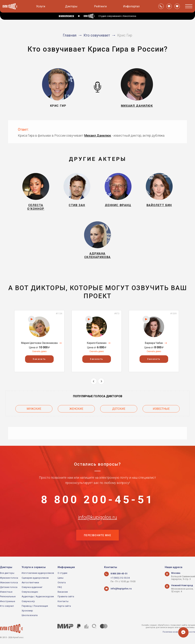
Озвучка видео (30, 592)
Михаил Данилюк (98, 135)
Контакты (63, 601)
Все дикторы (7, 573)
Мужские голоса (9, 578)
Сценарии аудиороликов (35, 578)
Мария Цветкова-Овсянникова (39, 343)
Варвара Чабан (154, 343)
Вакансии (63, 592)
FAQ (60, 587)
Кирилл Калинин (97, 343)
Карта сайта (64, 606)
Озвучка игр (28, 601)
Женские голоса (9, 582)
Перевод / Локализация (35, 606)
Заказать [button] (39, 359)
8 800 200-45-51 (97, 500)
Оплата (62, 582)
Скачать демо (39, 351)
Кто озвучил (7, 606)
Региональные (8, 596)
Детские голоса (9, 587)
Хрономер (27, 611)
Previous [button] (94, 381)
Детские (119, 409)
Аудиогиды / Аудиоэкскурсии (38, 596)
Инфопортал (131, 6)
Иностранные (8, 601)
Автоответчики (30, 582)
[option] (39, 341)
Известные (161, 409)
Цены (61, 578)
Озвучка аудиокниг (32, 587)
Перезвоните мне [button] (97, 535)
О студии (62, 573)
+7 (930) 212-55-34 (120, 578)
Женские (76, 409)
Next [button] (101, 381)
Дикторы (71, 6)
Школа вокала (30, 615)
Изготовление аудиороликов (38, 573)
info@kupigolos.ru (97, 517)
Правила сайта (66, 596)
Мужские (34, 409)
